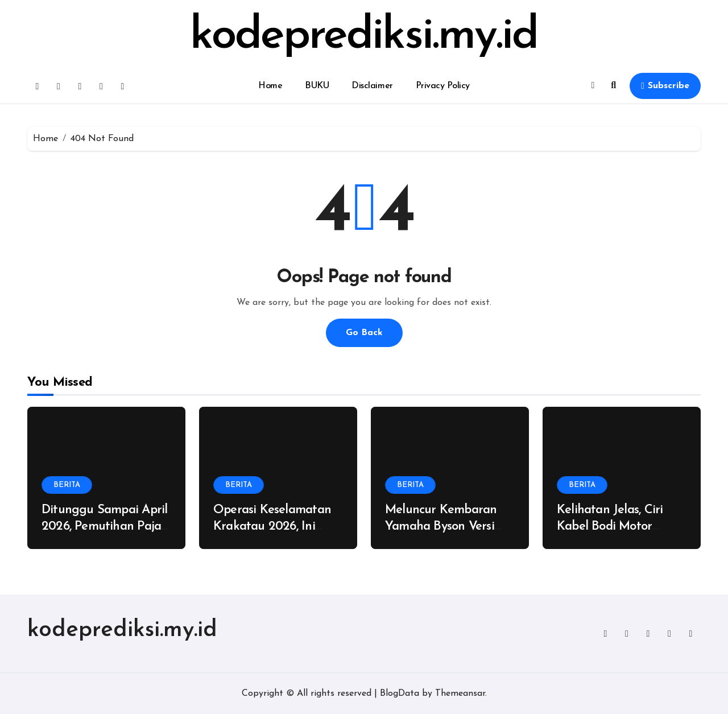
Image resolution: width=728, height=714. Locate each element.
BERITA (67, 485)
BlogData (400, 694)
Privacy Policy (443, 86)
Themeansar (460, 694)
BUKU (317, 86)
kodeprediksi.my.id (364, 36)
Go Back (364, 333)
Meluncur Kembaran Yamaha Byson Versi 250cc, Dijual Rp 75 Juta (449, 526)
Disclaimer (372, 86)
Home (270, 86)
